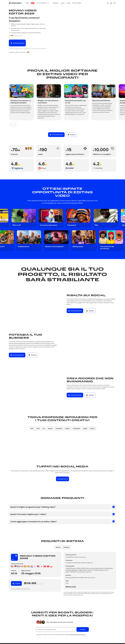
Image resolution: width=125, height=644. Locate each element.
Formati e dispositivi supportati (20, 589)
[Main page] (15, 3)
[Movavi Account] (111, 3)
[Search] (108, 3)
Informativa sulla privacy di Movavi (78, 635)
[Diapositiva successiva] (15, 125)
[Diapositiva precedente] (11, 125)
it (115, 3)
